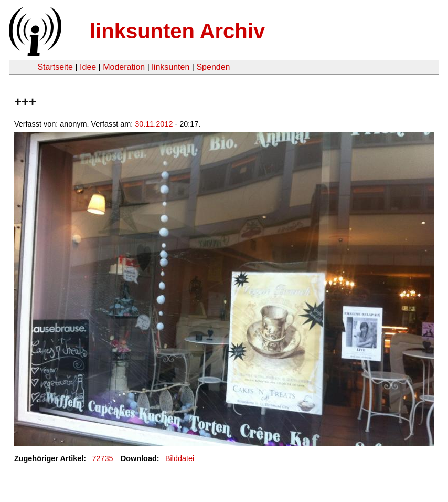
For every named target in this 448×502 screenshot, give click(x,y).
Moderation (124, 67)
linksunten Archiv (177, 31)
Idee (88, 67)
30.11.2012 (154, 124)
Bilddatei (180, 458)
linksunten (170, 67)
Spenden (213, 67)
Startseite (55, 67)
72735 (103, 458)
